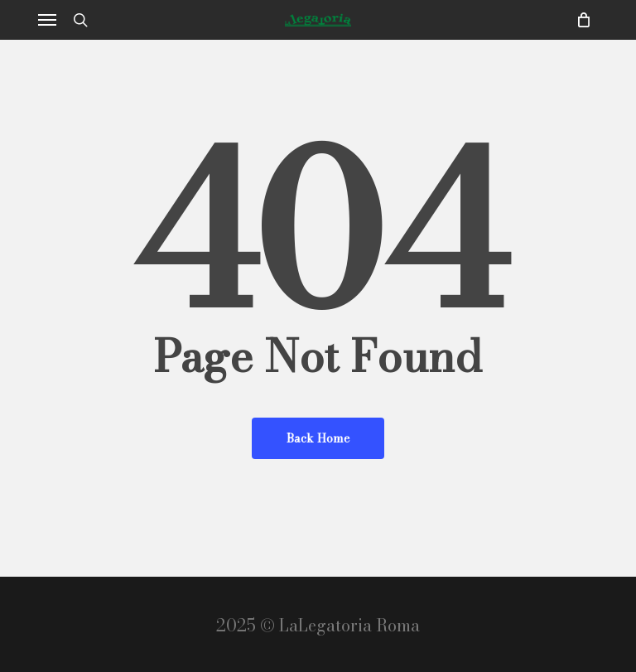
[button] (47, 20)
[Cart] (580, 20)
